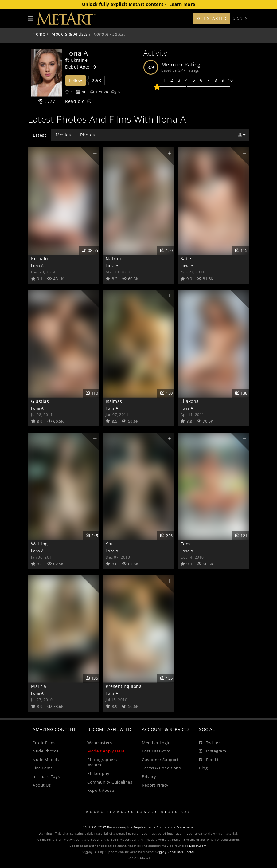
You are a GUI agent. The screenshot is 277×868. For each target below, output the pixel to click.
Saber (187, 259)
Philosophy (98, 774)
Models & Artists (69, 34)
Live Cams (43, 768)
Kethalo (39, 259)
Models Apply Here (106, 751)
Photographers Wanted (102, 762)
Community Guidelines (110, 782)
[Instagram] (213, 751)
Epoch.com (198, 846)
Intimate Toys (46, 777)
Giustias (40, 401)
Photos (88, 135)
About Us (42, 785)
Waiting (39, 544)
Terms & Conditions (161, 768)
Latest (39, 135)
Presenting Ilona (124, 686)
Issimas (114, 401)
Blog (203, 768)
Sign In (241, 18)
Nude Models (46, 760)
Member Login (156, 743)
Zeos (186, 544)
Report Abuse (101, 790)
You (110, 544)
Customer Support (160, 760)
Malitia (39, 686)
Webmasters (99, 743)
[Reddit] (209, 760)
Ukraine (76, 60)
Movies (63, 135)
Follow (76, 80)
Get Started (212, 18)
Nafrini (113, 259)
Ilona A (37, 265)
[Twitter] (209, 743)
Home (39, 34)
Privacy (149, 777)
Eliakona (190, 401)
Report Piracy (155, 785)
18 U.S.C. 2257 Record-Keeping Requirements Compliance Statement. (139, 827)
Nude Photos (46, 751)
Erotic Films (44, 743)
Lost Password (156, 751)
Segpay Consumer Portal (175, 852)
